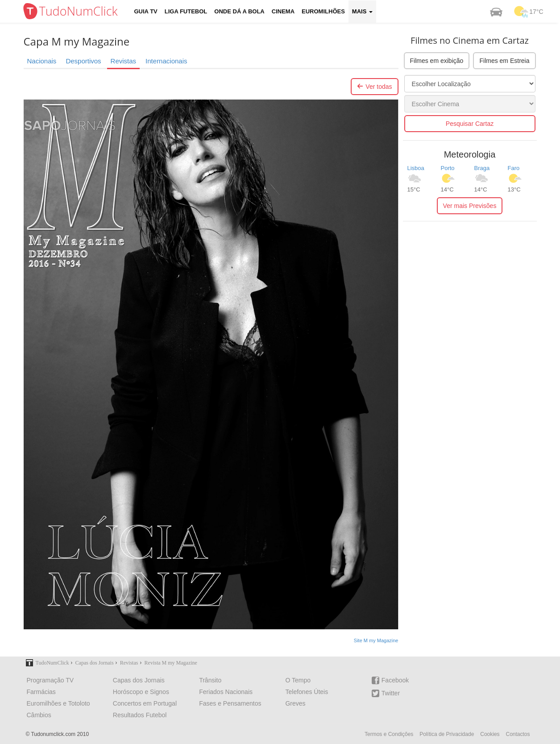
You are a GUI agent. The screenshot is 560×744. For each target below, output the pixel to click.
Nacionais (42, 61)
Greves (295, 703)
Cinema (283, 11)
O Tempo (298, 680)
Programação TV (50, 680)
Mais (362, 11)
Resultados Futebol (140, 715)
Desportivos (83, 61)
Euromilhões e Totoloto (58, 703)
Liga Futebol (186, 11)
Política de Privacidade (447, 734)
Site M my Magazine (376, 640)
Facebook (390, 680)
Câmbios (39, 715)
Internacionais (166, 61)
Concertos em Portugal (145, 703)
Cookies (490, 734)
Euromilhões (323, 11)
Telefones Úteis (307, 692)
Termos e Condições (389, 734)
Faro (514, 168)
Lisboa (416, 168)
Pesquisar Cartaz (470, 124)
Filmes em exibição (437, 61)
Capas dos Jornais (139, 680)
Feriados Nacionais (226, 692)
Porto (448, 168)
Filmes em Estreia (504, 61)
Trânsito (210, 680)
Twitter (386, 693)
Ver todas (374, 87)
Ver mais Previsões (470, 206)
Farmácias (41, 692)
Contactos (518, 734)
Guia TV (146, 11)
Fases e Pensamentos (230, 703)
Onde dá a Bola (239, 11)
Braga (482, 168)
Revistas (124, 61)
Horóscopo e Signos (141, 692)
